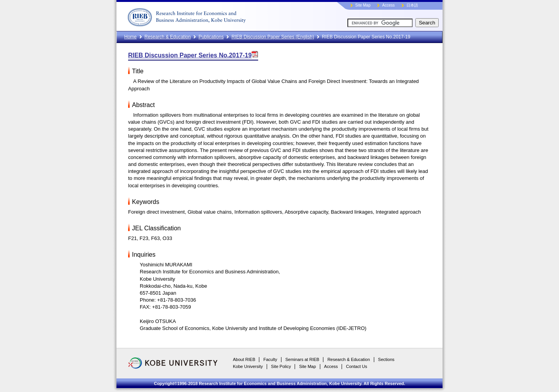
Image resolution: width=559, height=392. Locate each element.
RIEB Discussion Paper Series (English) (273, 37)
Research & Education (168, 37)
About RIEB (244, 359)
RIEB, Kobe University (215, 16)
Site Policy (281, 366)
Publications (211, 37)
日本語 (412, 5)
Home (130, 37)
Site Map (363, 5)
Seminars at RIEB (302, 359)
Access (388, 5)
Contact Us (356, 366)
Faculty (270, 359)
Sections (386, 359)
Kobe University (248, 366)
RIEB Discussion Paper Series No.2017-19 (193, 55)
